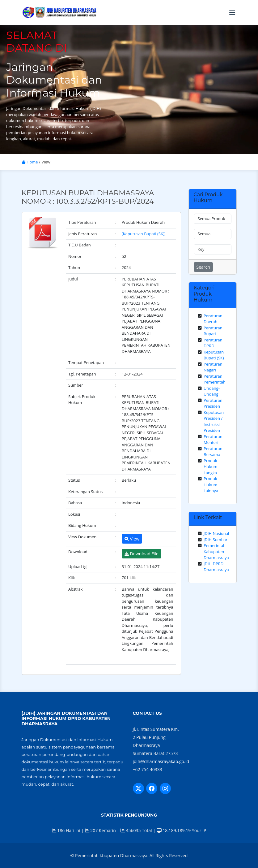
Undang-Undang (212, 391)
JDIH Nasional (216, 533)
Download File (142, 554)
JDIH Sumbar (216, 540)
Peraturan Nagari (213, 367)
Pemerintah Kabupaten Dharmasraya (216, 551)
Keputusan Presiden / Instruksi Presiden (214, 421)
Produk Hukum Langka (210, 467)
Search (203, 267)
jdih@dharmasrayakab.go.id (161, 761)
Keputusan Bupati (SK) (214, 355)
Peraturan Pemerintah (215, 379)
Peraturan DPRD (213, 343)
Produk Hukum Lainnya (211, 485)
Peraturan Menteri (213, 440)
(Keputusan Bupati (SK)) (144, 234)
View (132, 539)
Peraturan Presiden (213, 403)
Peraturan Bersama (213, 452)
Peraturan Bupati (213, 331)
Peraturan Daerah (213, 319)
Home (30, 162)
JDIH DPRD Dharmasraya (216, 567)
